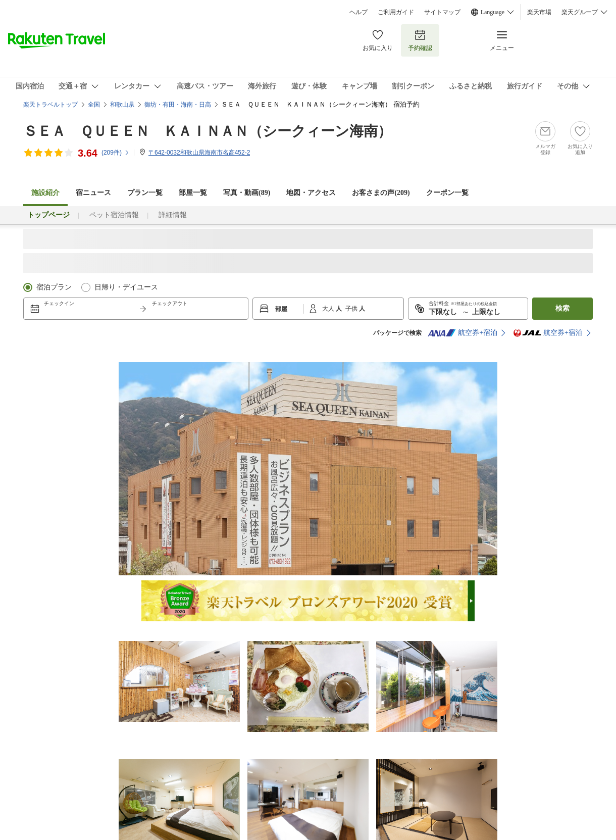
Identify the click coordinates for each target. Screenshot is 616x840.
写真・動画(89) (247, 193)
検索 (562, 308)
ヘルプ (358, 12)
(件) (116, 153)
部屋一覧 (193, 193)
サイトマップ (442, 12)
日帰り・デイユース (126, 287)
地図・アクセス (311, 193)
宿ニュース (93, 193)
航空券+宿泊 (463, 333)
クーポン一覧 (447, 193)
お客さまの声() (381, 193)
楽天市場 (539, 12)
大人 (329, 309)
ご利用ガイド (396, 12)
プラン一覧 (145, 193)
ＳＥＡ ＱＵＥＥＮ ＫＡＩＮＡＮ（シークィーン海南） (208, 131)
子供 (352, 309)
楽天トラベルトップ (50, 105)
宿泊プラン (54, 287)
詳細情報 (173, 215)
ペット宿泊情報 (114, 215)
